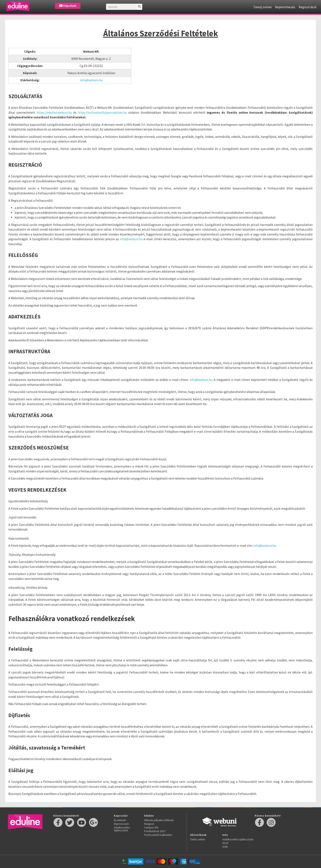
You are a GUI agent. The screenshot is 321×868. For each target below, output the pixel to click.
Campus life (151, 827)
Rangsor (149, 824)
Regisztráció (308, 7)
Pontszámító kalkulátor (158, 835)
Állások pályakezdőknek (159, 820)
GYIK (225, 847)
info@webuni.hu (91, 80)
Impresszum (121, 824)
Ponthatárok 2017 (155, 831)
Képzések (68, 6)
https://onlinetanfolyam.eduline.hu (102, 113)
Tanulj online (262, 7)
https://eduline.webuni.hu (54, 113)
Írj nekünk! (120, 820)
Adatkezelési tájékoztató (122, 829)
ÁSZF (225, 843)
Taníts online (198, 839)
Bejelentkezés (285, 7)
